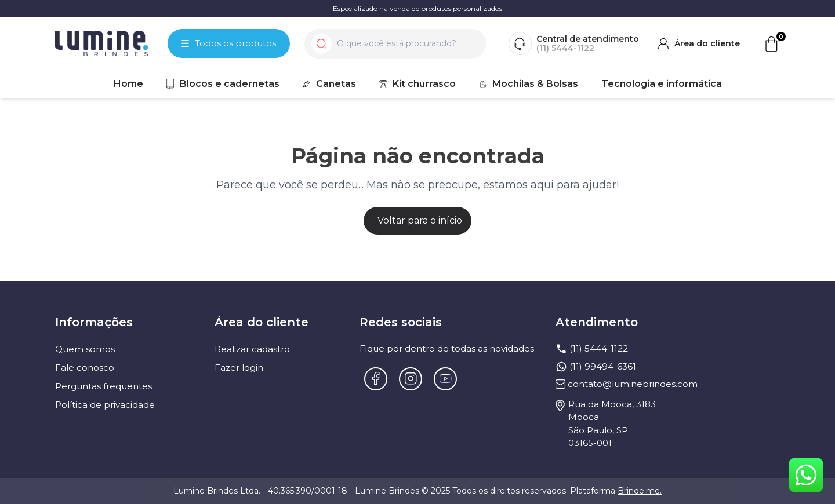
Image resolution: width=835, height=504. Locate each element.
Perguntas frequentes (104, 386)
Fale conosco (85, 368)
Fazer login (239, 368)
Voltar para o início (420, 220)
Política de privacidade (105, 405)
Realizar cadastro (252, 349)
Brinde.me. (640, 491)
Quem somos (85, 349)
